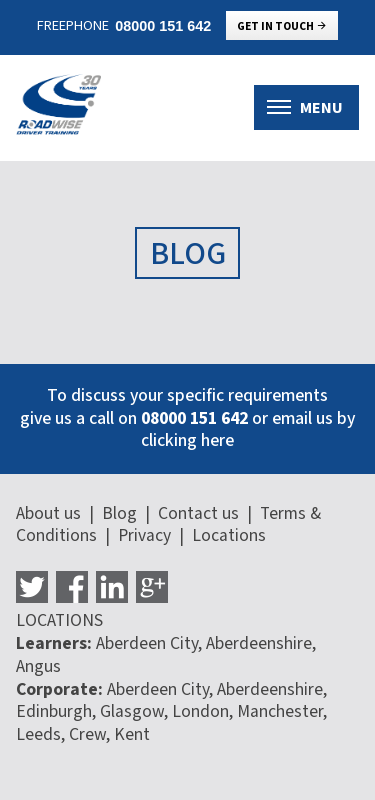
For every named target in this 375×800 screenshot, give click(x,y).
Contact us (198, 513)
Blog (119, 513)
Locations (229, 535)
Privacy (144, 535)
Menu (305, 107)
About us (48, 513)
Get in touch (282, 26)
